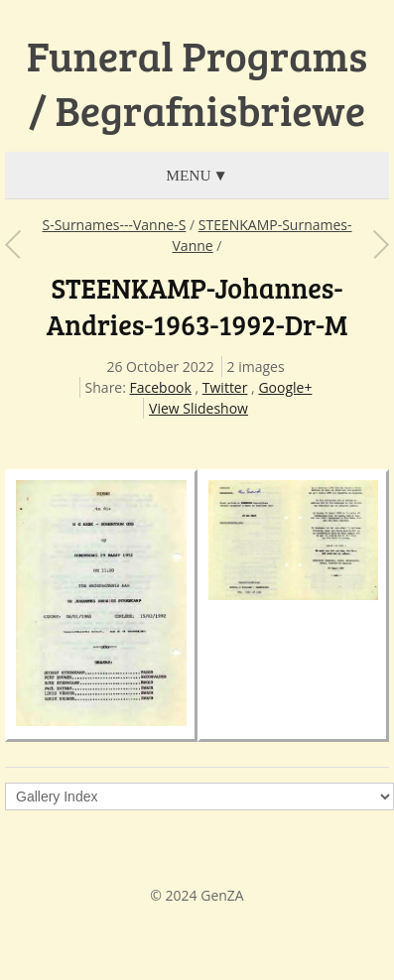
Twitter (225, 387)
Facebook (161, 387)
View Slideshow (198, 408)
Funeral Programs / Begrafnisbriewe (197, 83)
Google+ (285, 387)
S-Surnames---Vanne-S (114, 225)
